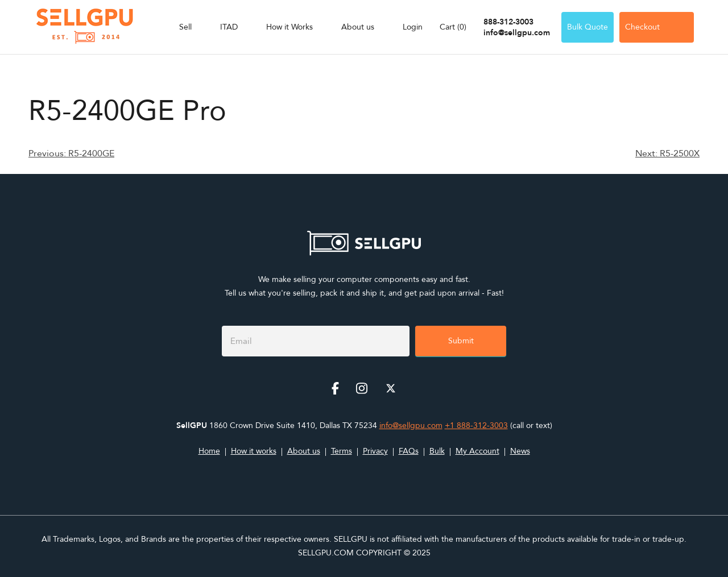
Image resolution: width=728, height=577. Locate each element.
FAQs (409, 451)
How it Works (289, 27)
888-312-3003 (508, 22)
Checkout (657, 27)
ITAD (229, 27)
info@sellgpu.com (517, 33)
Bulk (437, 451)
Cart (453, 27)
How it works (254, 451)
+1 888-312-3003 (476, 426)
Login (413, 27)
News (520, 451)
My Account (477, 451)
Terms (342, 451)
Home (209, 451)
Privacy (375, 451)
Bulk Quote (588, 27)
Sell (185, 27)
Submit (461, 341)
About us (358, 27)
